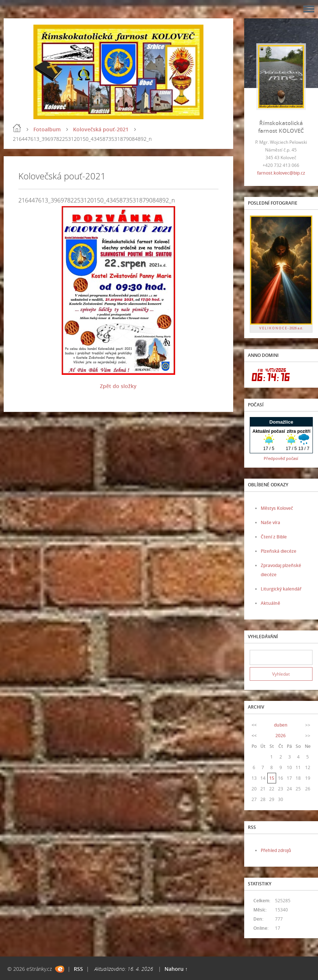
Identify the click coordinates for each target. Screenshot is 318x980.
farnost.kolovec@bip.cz (281, 173)
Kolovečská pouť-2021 (101, 129)
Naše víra (270, 522)
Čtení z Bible (274, 537)
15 (272, 778)
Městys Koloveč (277, 508)
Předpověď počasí (281, 458)
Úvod (17, 128)
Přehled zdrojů (276, 850)
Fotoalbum (47, 129)
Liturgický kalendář (281, 589)
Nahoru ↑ (176, 969)
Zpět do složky (118, 386)
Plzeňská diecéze (279, 551)
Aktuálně (270, 603)
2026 (281, 736)
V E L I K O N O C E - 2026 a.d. (281, 328)
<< (254, 725)
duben (281, 725)
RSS (78, 969)
